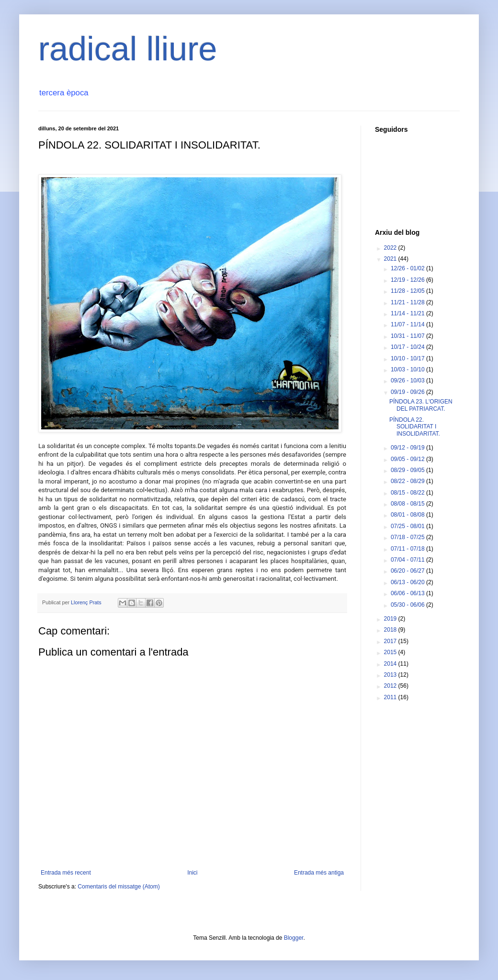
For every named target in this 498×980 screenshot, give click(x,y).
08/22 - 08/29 (408, 481)
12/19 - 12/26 (408, 280)
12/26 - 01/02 (408, 268)
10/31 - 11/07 (408, 336)
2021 (391, 259)
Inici (192, 873)
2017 (391, 641)
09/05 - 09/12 (408, 459)
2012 (391, 686)
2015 (391, 652)
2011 (391, 697)
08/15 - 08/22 (408, 493)
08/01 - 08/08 (408, 515)
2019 (391, 619)
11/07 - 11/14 (408, 324)
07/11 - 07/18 (408, 549)
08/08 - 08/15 (408, 504)
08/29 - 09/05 (408, 470)
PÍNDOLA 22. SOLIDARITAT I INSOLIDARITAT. (415, 427)
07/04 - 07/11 (408, 560)
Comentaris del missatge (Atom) (119, 887)
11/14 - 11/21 (408, 313)
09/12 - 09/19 (408, 448)
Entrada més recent (66, 873)
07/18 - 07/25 (408, 537)
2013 (391, 675)
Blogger (294, 938)
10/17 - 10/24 (408, 347)
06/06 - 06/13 (408, 593)
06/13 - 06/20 (408, 582)
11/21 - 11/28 (408, 302)
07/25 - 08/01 (408, 526)
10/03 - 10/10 (408, 369)
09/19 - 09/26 (408, 392)
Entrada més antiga (319, 873)
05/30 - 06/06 (408, 605)
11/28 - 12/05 (408, 291)
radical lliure (128, 49)
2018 (391, 630)
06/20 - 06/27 (408, 571)
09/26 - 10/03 (408, 380)
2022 (391, 248)
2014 (391, 664)
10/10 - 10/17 (408, 358)
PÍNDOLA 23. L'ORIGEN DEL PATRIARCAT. (421, 405)
